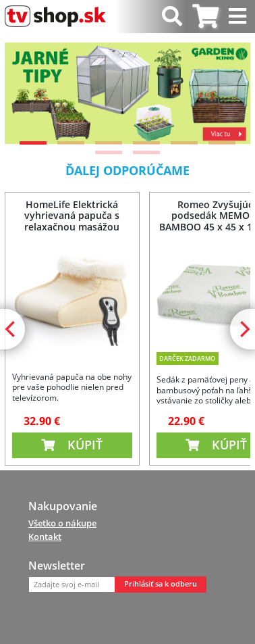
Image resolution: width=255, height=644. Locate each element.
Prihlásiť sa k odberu (161, 584)
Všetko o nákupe (62, 523)
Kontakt (45, 537)
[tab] (205, 17)
